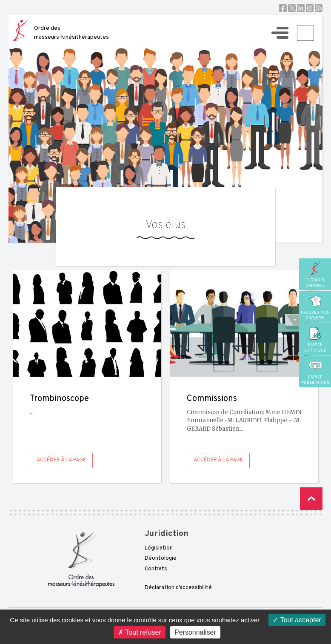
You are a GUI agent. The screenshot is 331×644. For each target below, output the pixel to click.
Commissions (212, 399)
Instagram (310, 8)
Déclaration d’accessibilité (178, 588)
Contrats (156, 569)
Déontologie (161, 558)
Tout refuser (140, 632)
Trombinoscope (59, 399)
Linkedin (301, 8)
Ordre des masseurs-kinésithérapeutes (71, 33)
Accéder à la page (61, 460)
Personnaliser (195, 632)
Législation (159, 548)
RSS (319, 8)
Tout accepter (297, 620)
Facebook (283, 8)
